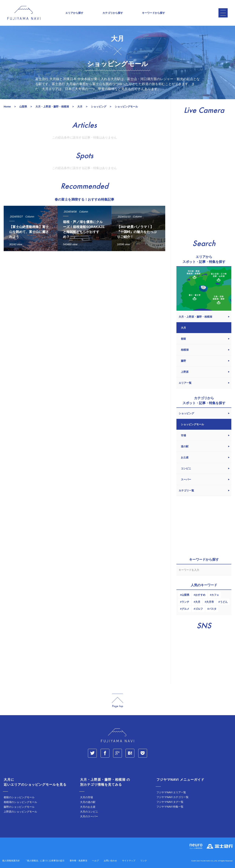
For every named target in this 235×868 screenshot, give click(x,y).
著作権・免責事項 (78, 861)
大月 (198, 602)
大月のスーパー (89, 816)
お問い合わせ (110, 861)
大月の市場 (86, 797)
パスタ (213, 609)
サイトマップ (129, 861)
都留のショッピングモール (19, 797)
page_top (117, 701)
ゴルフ (199, 609)
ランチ (185, 602)
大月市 (210, 602)
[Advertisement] (84, 288)
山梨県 (185, 595)
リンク (144, 861)
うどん (224, 602)
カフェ (215, 595)
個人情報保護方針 (11, 861)
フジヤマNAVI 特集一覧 (170, 807)
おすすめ (200, 595)
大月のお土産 (88, 807)
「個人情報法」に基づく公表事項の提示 (45, 861)
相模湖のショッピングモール (20, 802)
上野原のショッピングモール (20, 812)
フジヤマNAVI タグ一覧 (170, 802)
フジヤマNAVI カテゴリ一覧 (173, 797)
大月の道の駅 (88, 802)
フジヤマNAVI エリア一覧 (171, 792)
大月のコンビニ (89, 812)
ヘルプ (95, 861)
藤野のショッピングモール (19, 807)
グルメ (185, 609)
